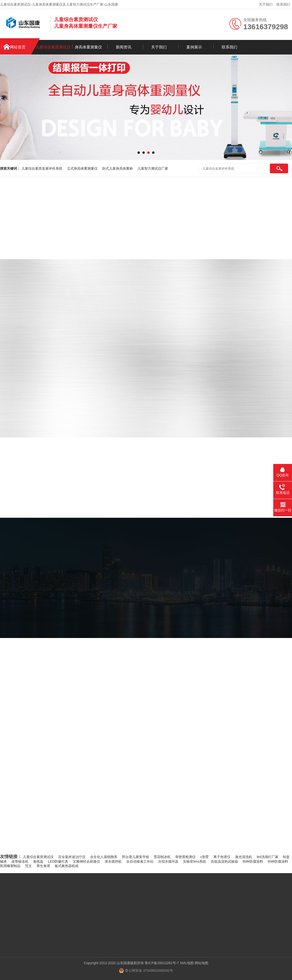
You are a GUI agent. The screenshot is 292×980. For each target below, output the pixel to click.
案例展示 (194, 47)
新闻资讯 (124, 47)
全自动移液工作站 (140, 861)
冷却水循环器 (168, 861)
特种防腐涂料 (253, 861)
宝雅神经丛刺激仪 (86, 861)
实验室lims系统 (195, 861)
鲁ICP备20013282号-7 (162, 963)
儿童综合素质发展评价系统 (42, 168)
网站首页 (18, 47)
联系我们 (283, 4)
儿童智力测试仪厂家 (153, 168)
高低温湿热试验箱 (224, 861)
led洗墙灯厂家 (268, 857)
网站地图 (201, 963)
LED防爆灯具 (58, 861)
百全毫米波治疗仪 (72, 857)
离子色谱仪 (222, 857)
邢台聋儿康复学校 (136, 857)
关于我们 (266, 4)
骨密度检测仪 (185, 857)
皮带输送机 (20, 861)
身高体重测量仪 (88, 47)
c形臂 (205, 857)
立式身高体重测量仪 (82, 168)
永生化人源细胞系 (104, 857)
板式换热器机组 (67, 866)
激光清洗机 (244, 857)
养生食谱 (43, 866)
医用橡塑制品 (10, 866)
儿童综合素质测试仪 (53, 47)
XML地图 (187, 963)
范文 (28, 866)
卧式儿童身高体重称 (118, 168)
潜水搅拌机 (113, 861)
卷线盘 (38, 861)
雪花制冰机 (162, 857)
